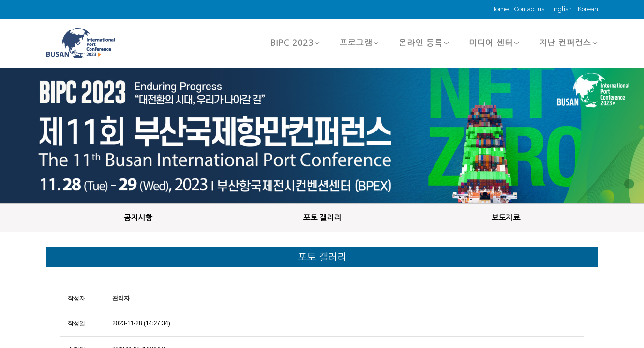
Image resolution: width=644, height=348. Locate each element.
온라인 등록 (424, 43)
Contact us (529, 9)
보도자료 (506, 217)
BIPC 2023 (295, 43)
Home (500, 9)
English (561, 9)
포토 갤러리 (322, 217)
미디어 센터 (494, 43)
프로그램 (359, 43)
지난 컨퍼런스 (569, 43)
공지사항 (138, 217)
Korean (588, 9)
